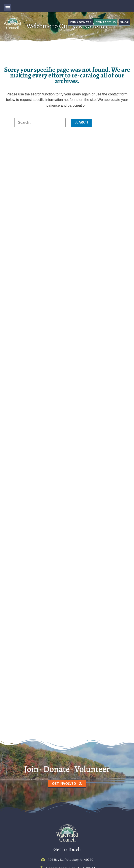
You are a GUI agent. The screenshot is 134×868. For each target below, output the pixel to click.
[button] (8, 8)
